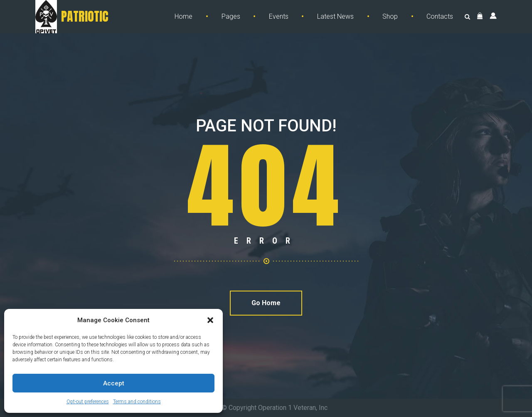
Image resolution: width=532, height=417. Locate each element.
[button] (210, 320)
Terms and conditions (137, 402)
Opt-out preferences (88, 402)
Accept (114, 383)
